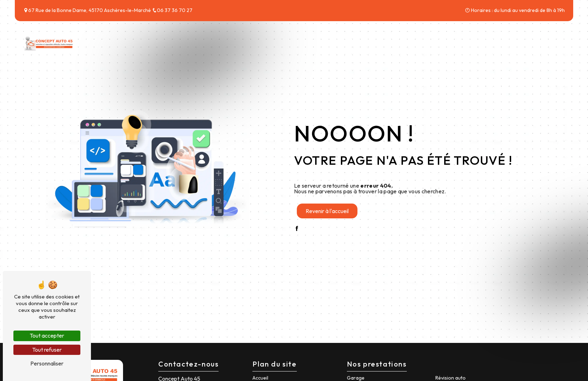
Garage (356, 378)
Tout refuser (47, 350)
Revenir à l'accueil (327, 211)
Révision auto (451, 378)
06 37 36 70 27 (172, 10)
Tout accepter (47, 335)
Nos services (440, 42)
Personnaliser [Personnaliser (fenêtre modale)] (47, 363)
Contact (538, 42)
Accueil (401, 42)
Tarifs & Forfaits (492, 42)
